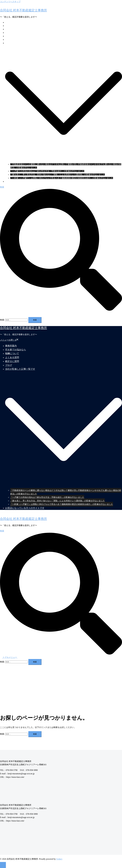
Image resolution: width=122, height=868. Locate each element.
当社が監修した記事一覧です (18, 43)
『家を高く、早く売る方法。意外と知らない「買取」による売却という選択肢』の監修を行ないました (58, 175)
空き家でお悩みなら (14, 26)
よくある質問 (11, 33)
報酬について (11, 29)
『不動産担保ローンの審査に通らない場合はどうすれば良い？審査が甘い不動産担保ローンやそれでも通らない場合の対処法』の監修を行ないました (66, 492)
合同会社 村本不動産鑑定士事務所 (24, 10)
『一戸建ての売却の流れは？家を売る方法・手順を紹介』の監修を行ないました (47, 171)
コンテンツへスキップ (10, 2)
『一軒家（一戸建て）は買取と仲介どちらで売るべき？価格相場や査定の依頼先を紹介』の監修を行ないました (62, 178)
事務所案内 (10, 22)
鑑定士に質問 (11, 36)
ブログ (8, 40)
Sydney (59, 859)
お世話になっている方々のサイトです (23, 181)
